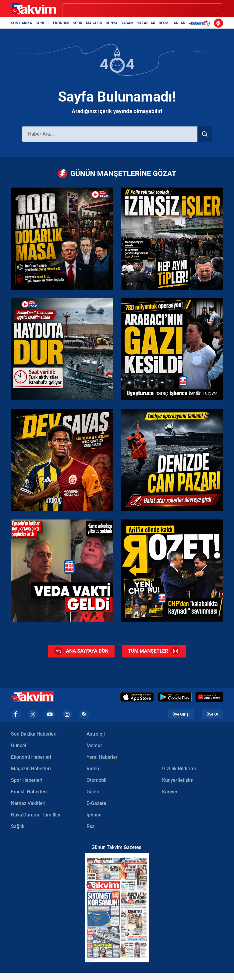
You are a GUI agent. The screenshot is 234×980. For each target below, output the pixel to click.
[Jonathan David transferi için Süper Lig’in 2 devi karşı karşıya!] (62, 460)
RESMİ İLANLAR (172, 23)
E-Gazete (96, 803)
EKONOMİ (61, 23)
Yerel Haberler (102, 757)
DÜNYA (112, 23)
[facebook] (16, 714)
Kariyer (170, 792)
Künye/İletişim (178, 780)
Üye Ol (212, 714)
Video (93, 769)
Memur (94, 745)
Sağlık (18, 826)
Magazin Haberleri (31, 769)
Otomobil (96, 780)
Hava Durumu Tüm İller (36, 815)
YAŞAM (127, 23)
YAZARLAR (146, 23)
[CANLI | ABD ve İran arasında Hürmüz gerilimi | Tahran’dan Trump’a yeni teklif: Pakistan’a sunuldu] (62, 239)
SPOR (78, 23)
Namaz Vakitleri (28, 803)
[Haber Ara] (110, 134)
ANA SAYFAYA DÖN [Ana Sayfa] (81, 651)
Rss (91, 826)
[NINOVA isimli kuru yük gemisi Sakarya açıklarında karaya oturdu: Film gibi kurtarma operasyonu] (172, 460)
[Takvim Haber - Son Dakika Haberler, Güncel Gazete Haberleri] (33, 9)
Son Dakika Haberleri (34, 734)
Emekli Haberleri (29, 792)
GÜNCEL (43, 23)
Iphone (94, 815)
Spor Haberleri (27, 780)
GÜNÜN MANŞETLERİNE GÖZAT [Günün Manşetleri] (117, 174)
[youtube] (50, 714)
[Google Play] (175, 697)
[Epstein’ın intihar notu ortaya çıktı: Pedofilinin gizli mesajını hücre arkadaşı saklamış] (62, 571)
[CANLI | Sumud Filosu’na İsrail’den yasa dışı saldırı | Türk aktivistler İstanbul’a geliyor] (62, 349)
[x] (33, 714)
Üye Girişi (181, 714)
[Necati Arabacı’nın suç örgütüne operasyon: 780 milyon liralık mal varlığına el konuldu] (172, 349)
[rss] (84, 714)
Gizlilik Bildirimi (179, 769)
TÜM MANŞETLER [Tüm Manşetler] (154, 651)
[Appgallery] (209, 697)
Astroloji (96, 734)
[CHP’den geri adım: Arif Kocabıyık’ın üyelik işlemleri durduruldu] (172, 571)
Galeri (93, 792)
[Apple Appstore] (137, 697)
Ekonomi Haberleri (31, 757)
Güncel (19, 745)
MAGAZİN (94, 23)
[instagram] (67, 714)
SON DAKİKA (21, 23)
